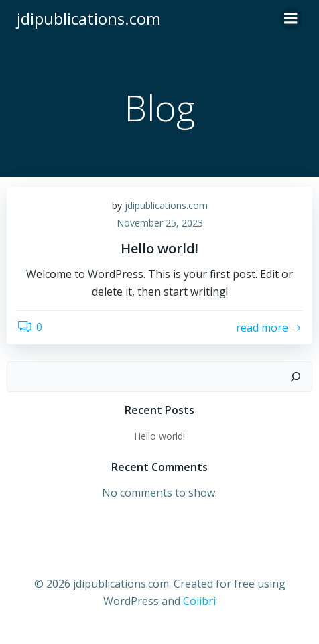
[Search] (296, 377)
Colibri (199, 601)
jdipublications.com (166, 205)
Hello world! (159, 436)
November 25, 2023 (160, 223)
